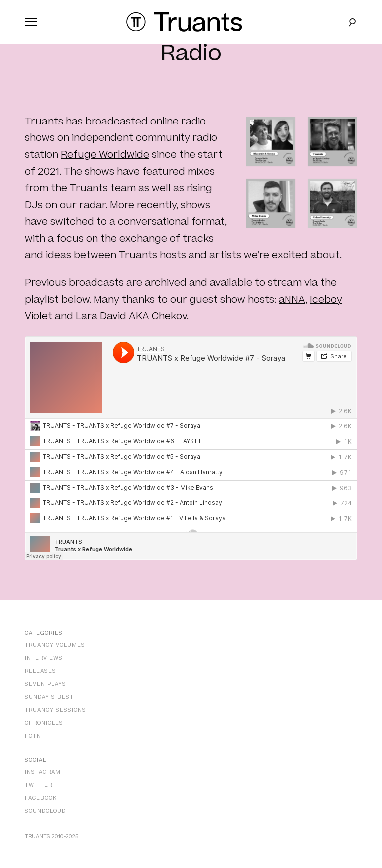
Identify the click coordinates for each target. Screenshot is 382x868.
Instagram (43, 772)
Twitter (39, 785)
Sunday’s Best (49, 697)
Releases (41, 671)
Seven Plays (46, 684)
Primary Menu (29, 24)
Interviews (44, 658)
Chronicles (44, 723)
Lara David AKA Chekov (131, 316)
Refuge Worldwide (105, 155)
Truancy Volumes (55, 645)
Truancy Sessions (55, 710)
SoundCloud (45, 811)
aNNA (292, 300)
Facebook (41, 798)
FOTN (33, 736)
